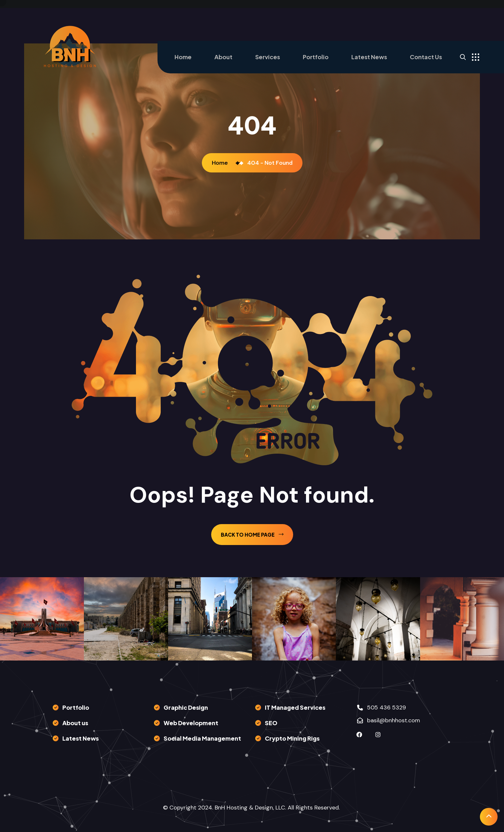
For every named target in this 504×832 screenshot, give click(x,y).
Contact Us (426, 57)
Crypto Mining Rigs (292, 738)
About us (75, 723)
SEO (271, 723)
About (223, 57)
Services (268, 57)
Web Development (191, 723)
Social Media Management (202, 738)
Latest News (369, 57)
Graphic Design (186, 707)
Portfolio (316, 57)
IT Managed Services (295, 707)
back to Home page (252, 535)
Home (183, 57)
